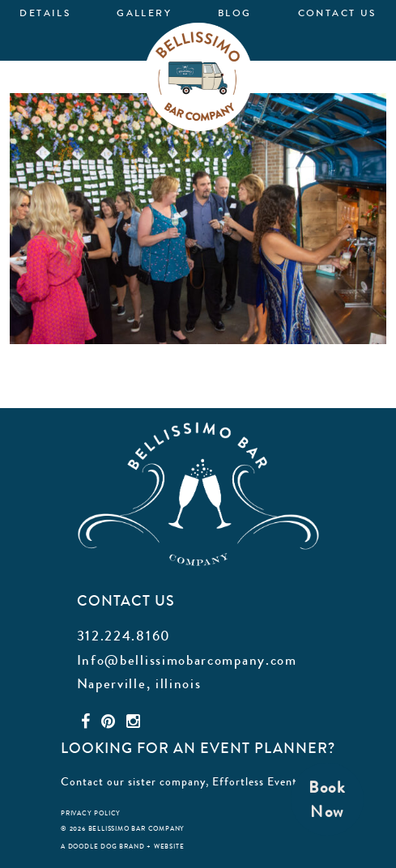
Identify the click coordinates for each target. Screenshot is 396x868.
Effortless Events (257, 781)
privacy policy (91, 813)
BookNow (327, 800)
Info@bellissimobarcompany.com (187, 660)
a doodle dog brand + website (122, 847)
